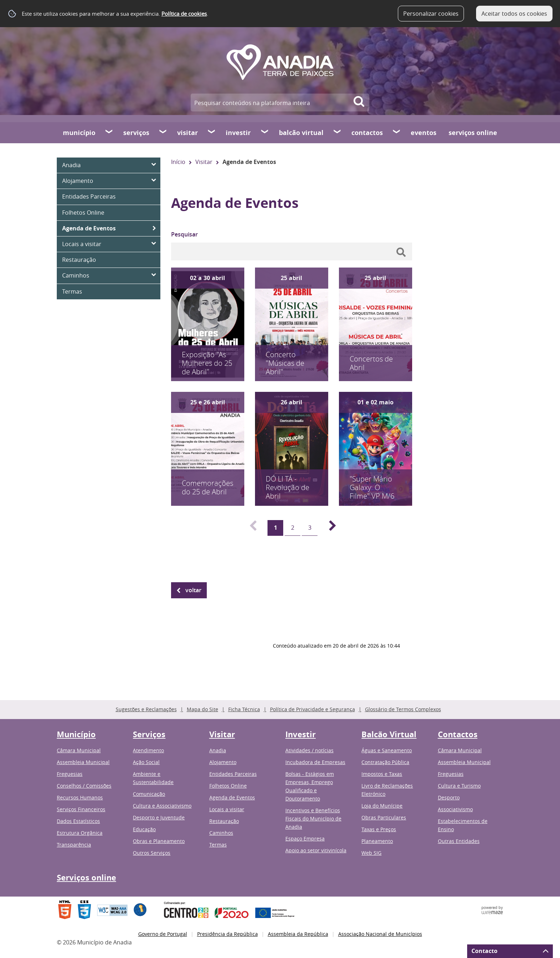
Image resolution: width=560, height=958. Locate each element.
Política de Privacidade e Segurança (312, 709)
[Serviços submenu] (163, 133)
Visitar (187, 133)
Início (178, 162)
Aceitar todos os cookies (514, 14)
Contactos (367, 133)
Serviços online (473, 133)
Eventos (424, 133)
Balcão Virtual (301, 133)
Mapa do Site (202, 709)
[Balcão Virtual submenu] (337, 133)
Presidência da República (227, 934)
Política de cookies (184, 14)
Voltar (193, 590)
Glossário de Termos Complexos (403, 709)
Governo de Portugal (163, 934)
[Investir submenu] (265, 133)
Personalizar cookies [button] (431, 14)
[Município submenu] (109, 133)
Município (79, 133)
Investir (238, 133)
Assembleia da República (298, 934)
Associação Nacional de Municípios (380, 934)
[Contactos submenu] (397, 133)
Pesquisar (184, 234)
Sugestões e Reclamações (146, 709)
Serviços (136, 133)
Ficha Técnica (244, 709)
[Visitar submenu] (212, 133)
